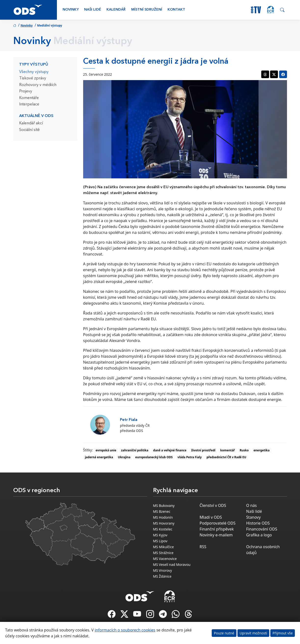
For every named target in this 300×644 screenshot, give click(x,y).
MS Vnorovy (163, 570)
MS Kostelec (163, 529)
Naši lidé (93, 10)
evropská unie (106, 450)
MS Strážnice (163, 553)
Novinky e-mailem (216, 535)
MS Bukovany (164, 506)
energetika (261, 450)
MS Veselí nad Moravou (172, 565)
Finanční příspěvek (217, 529)
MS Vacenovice (165, 559)
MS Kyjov (160, 535)
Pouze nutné (224, 633)
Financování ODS (262, 529)
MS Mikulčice (163, 547)
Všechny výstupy (34, 72)
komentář (228, 450)
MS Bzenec (162, 511)
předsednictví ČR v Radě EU (226, 457)
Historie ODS (258, 523)
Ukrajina (124, 457)
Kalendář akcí (31, 123)
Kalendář (116, 10)
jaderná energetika (99, 457)
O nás (252, 505)
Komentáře (29, 98)
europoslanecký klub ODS (154, 457)
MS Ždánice (162, 576)
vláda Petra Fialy (190, 457)
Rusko (244, 450)
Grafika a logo (259, 535)
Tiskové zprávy (33, 78)
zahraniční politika (135, 450)
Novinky (71, 10)
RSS (203, 547)
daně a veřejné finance (170, 450)
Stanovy (254, 517)
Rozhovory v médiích (38, 85)
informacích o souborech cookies (125, 630)
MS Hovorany (164, 523)
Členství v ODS (213, 505)
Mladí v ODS (211, 517)
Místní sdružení (147, 10)
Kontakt (176, 10)
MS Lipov (160, 541)
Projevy (26, 91)
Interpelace (29, 104)
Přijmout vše (283, 633)
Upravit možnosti (253, 633)
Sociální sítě (29, 130)
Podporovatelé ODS (218, 523)
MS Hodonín (163, 517)
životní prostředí (203, 450)
